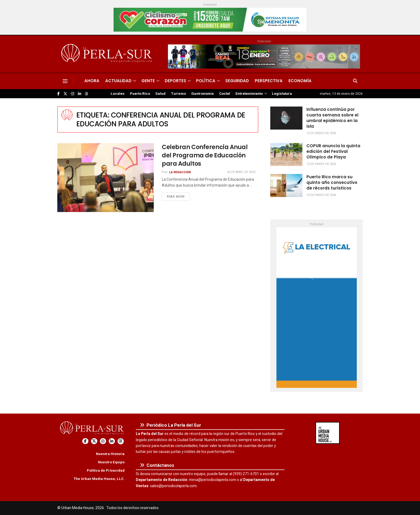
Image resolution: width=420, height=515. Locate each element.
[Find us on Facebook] (59, 94)
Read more (178, 196)
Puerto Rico (140, 94)
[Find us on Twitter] (65, 94)
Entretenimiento (249, 94)
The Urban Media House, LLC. (99, 479)
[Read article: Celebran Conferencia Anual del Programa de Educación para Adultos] (106, 178)
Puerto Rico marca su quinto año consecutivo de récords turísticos (332, 182)
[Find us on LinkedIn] (80, 94)
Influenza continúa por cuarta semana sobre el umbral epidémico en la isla (332, 118)
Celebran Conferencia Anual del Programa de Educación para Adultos (205, 155)
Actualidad (118, 81)
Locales (118, 94)
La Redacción (180, 172)
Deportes (175, 81)
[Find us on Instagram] (73, 94)
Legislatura (282, 94)
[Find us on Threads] (87, 94)
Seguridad (237, 81)
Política (206, 81)
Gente (148, 81)
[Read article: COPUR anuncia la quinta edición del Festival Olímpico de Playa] (286, 154)
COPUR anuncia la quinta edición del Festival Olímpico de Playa (333, 151)
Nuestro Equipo (111, 462)
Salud (160, 94)
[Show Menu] (65, 81)
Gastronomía (202, 94)
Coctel (225, 94)
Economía (300, 81)
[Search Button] (355, 81)
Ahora (92, 81)
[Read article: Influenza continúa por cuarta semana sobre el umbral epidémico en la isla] (286, 118)
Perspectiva (269, 81)
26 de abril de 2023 (241, 172)
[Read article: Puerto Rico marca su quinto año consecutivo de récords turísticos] (286, 185)
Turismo (178, 94)
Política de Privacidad (106, 470)
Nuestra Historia (110, 454)
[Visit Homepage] (108, 54)
